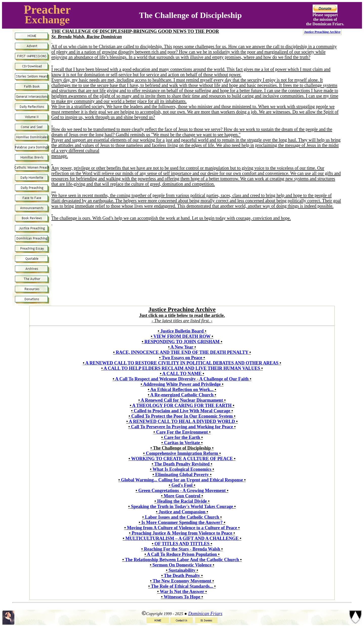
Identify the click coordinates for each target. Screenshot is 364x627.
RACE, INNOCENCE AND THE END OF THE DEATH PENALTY (182, 352)
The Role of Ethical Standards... (182, 586)
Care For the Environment (182, 432)
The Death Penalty (182, 576)
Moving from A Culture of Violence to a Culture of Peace (182, 528)
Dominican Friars (205, 613)
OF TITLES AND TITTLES (182, 544)
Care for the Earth (182, 437)
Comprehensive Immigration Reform (182, 453)
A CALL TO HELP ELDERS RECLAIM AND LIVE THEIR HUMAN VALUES (182, 368)
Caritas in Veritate (182, 443)
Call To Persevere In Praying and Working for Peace (182, 427)
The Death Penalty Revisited (182, 464)
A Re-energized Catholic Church (182, 395)
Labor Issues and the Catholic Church (182, 517)
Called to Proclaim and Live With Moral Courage (182, 411)
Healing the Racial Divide (182, 501)
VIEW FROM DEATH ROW (182, 336)
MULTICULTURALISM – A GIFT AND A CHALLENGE (182, 538)
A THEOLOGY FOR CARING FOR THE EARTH (182, 406)
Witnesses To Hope (182, 597)
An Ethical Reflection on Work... (182, 390)
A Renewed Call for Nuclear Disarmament (182, 400)
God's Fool (182, 485)
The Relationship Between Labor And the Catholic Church (182, 560)
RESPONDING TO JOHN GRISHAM (182, 342)
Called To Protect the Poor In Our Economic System (182, 416)
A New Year (182, 347)
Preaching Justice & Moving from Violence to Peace (182, 533)
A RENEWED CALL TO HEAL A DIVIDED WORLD (182, 421)
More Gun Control (182, 496)
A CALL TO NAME (182, 374)
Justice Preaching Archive (322, 32)
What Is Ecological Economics (182, 469)
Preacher (47, 9)
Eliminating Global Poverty (182, 475)
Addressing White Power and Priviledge (182, 384)
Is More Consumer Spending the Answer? (182, 522)
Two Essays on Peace (182, 358)
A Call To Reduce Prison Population (182, 554)
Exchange (47, 20)
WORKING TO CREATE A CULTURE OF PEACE (182, 459)
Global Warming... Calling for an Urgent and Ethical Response (182, 480)
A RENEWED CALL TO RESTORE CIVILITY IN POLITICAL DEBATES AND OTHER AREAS (182, 363)
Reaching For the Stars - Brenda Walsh (182, 549)
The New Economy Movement (182, 581)
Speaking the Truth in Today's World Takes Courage (182, 507)
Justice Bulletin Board (182, 331)
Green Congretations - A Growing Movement (182, 491)
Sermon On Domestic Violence (182, 565)
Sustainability (182, 570)
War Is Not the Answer (182, 592)
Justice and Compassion (182, 512)
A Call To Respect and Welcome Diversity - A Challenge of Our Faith (182, 379)
